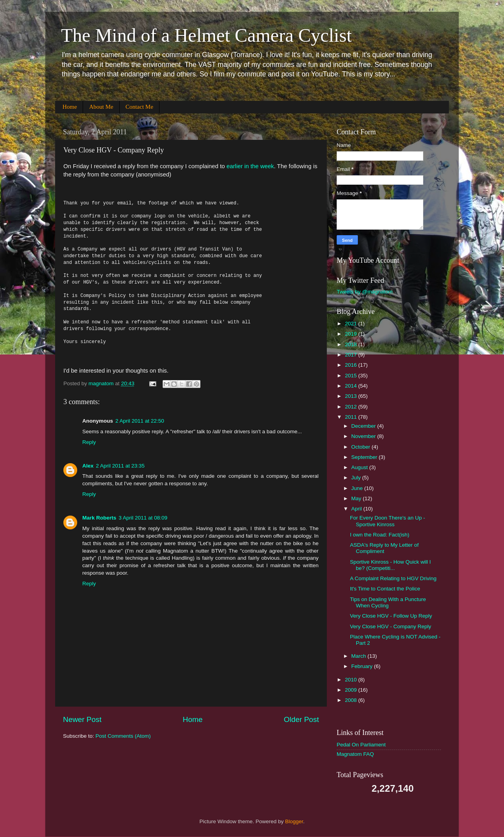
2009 (352, 690)
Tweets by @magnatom (365, 292)
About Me (101, 107)
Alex (88, 466)
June (358, 488)
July (357, 478)
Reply (89, 442)
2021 (352, 324)
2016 (352, 365)
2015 (352, 376)
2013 (352, 396)
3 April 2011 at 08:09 (143, 518)
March (359, 656)
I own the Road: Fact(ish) (380, 535)
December (364, 426)
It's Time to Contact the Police (385, 589)
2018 (352, 344)
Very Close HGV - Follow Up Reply (391, 616)
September (365, 457)
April (357, 509)
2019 (352, 334)
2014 (352, 386)
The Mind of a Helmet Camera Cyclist (206, 35)
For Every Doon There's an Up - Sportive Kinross (388, 521)
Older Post (301, 719)
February (363, 666)
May (357, 498)
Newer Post (82, 719)
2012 (352, 407)
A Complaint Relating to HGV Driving (393, 578)
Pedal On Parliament (361, 745)
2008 (352, 700)
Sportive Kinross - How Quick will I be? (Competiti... (391, 565)
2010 (352, 680)
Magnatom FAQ (355, 754)
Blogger (294, 821)
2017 (352, 355)
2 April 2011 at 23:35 (120, 466)
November (364, 436)
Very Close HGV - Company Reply (391, 626)
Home (70, 107)
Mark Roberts (99, 518)
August (360, 467)
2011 (352, 417)
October (361, 447)
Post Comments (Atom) (123, 736)
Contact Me (139, 107)
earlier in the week (249, 166)
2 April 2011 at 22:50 (140, 421)
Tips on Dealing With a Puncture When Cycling (388, 602)
